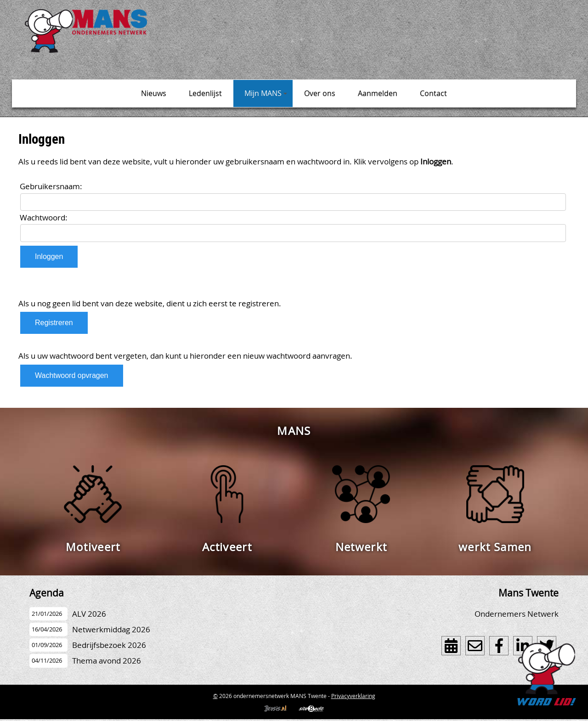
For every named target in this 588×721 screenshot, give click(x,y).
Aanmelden (378, 93)
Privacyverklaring (353, 696)
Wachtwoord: (44, 217)
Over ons (320, 93)
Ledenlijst (205, 93)
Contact (433, 93)
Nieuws (154, 93)
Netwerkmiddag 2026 (111, 629)
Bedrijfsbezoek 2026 (109, 645)
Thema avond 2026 (107, 661)
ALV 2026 (89, 614)
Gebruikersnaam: (51, 186)
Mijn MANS (266, 93)
